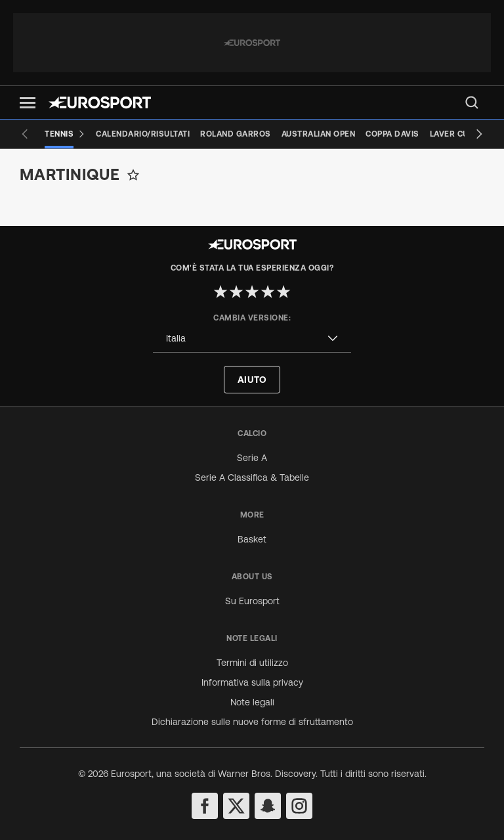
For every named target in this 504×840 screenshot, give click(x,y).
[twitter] (236, 806)
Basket (252, 539)
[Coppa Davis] (392, 134)
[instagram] (299, 806)
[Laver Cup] (452, 134)
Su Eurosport (252, 601)
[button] (28, 103)
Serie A (252, 458)
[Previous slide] (25, 134)
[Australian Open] (319, 134)
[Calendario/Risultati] (143, 134)
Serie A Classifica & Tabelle (252, 477)
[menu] (472, 102)
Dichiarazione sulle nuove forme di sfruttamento (252, 722)
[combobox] (252, 339)
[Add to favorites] (133, 175)
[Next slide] (479, 134)
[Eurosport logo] (100, 102)
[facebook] (205, 806)
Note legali (252, 702)
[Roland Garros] (236, 134)
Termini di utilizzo (252, 663)
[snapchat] (268, 806)
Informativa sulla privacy (252, 682)
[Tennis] (65, 134)
